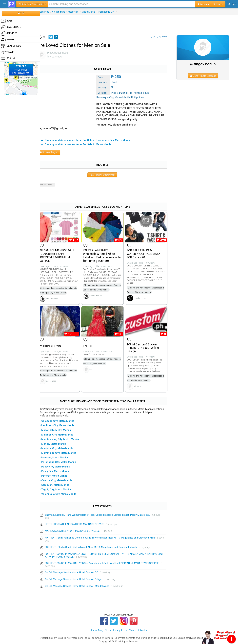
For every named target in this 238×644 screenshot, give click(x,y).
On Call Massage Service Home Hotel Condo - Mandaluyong (81, 585)
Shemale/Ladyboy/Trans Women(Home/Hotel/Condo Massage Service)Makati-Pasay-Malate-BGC (101, 514)
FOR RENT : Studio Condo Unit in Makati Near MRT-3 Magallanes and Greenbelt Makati (95, 546)
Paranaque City (110, 12)
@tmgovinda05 (204, 64)
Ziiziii (96, 368)
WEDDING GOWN (54, 345)
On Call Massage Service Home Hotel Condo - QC (75, 571)
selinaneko (55, 380)
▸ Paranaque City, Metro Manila (61, 461)
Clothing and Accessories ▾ (32, 4)
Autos (8, 40)
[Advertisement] (139, 23)
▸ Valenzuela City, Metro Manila (62, 493)
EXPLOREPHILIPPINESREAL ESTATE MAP (21, 70)
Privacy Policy (120, 629)
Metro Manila (92, 12)
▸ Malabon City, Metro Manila (60, 433)
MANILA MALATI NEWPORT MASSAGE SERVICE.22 (76, 530)
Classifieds (47, 12)
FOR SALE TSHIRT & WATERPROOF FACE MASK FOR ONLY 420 (146, 253)
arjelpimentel (56, 298)
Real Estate (11, 27)
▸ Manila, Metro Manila (57, 443)
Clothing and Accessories (69, 12)
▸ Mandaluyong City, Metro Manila (63, 438)
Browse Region (53, 152)
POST (21, 13)
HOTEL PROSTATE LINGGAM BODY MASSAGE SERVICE (78, 523)
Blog (101, 629)
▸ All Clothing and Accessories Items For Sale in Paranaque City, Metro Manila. (89, 140)
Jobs (7, 21)
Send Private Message (204, 76)
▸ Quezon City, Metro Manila (60, 479)
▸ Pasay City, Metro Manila (59, 465)
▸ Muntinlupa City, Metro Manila (62, 452)
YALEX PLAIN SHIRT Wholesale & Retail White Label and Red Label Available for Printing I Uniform (105, 255)
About (108, 629)
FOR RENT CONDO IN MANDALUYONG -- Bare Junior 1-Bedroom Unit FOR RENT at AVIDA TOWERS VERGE (106, 562)
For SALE (92, 345)
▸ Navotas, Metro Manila (57, 456)
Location (203, 4)
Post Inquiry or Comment (105, 175)
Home (93, 629)
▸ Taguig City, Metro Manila (59, 488)
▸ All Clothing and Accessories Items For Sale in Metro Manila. (79, 144)
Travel (8, 52)
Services (9, 33)
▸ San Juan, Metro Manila (58, 484)
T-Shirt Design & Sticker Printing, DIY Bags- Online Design (145, 347)
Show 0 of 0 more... (50, 185)
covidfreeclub (142, 297)
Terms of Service (138, 629)
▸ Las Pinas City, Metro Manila (61, 424)
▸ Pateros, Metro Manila (57, 475)
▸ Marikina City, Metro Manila (60, 447)
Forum (8, 59)
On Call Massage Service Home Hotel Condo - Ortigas (78, 578)
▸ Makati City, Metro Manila (59, 429)
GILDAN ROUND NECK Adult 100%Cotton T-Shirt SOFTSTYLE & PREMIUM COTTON (60, 255)
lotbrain (139, 385)
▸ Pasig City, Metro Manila (58, 470)
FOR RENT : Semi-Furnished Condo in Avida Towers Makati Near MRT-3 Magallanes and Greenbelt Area (104, 537)
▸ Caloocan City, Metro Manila (61, 420)
